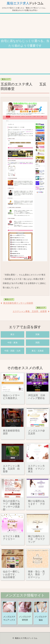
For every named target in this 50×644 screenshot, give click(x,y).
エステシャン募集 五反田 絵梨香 (30, 311)
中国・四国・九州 (12, 351)
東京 (12, 334)
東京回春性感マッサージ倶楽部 (18, 303)
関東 (38, 334)
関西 (38, 343)
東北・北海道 (38, 351)
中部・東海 (12, 343)
